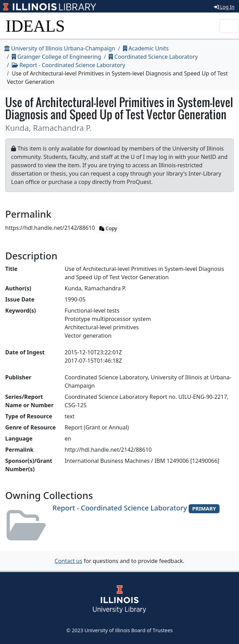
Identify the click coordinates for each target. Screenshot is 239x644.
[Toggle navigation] (229, 26)
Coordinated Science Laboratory (153, 57)
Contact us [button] (68, 561)
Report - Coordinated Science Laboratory (69, 65)
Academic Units (146, 48)
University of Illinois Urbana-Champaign (60, 48)
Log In (224, 7)
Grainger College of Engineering (56, 57)
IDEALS (35, 26)
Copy (108, 228)
